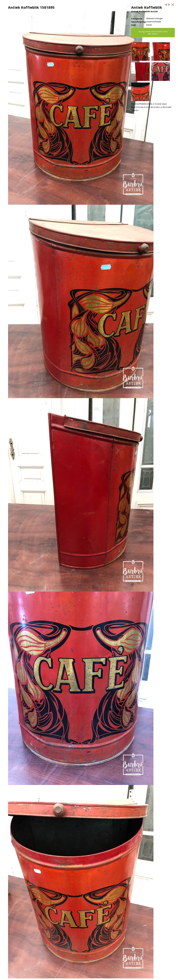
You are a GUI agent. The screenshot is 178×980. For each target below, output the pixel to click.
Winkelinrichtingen (155, 18)
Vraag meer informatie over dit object (153, 32)
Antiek (149, 25)
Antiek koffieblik (154, 22)
